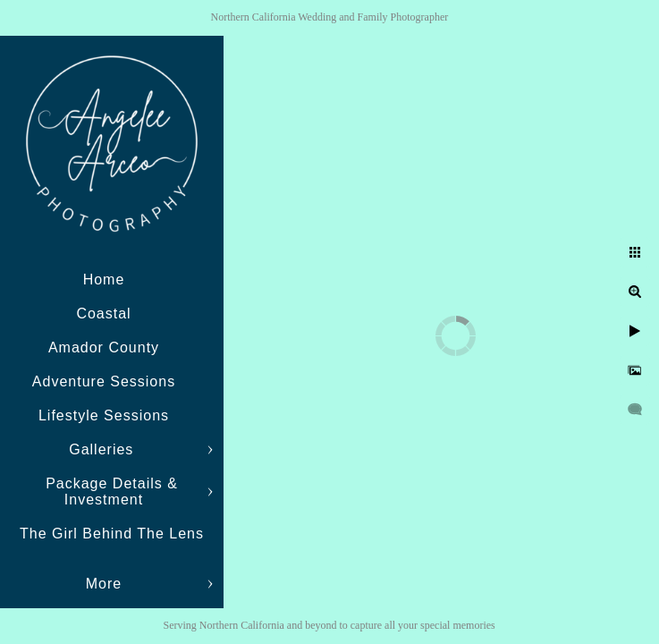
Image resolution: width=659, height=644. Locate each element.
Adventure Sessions (104, 381)
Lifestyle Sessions (104, 415)
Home (104, 280)
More (104, 584)
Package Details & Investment (112, 491)
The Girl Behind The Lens (112, 534)
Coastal (103, 314)
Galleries (104, 449)
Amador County (104, 347)
